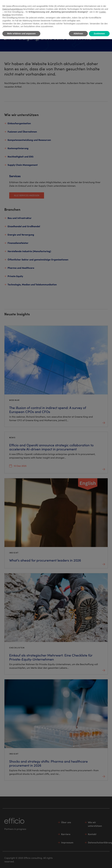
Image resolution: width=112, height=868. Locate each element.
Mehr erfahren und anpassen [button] (21, 34)
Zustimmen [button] (99, 34)
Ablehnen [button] (78, 34)
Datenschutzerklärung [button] (12, 9)
